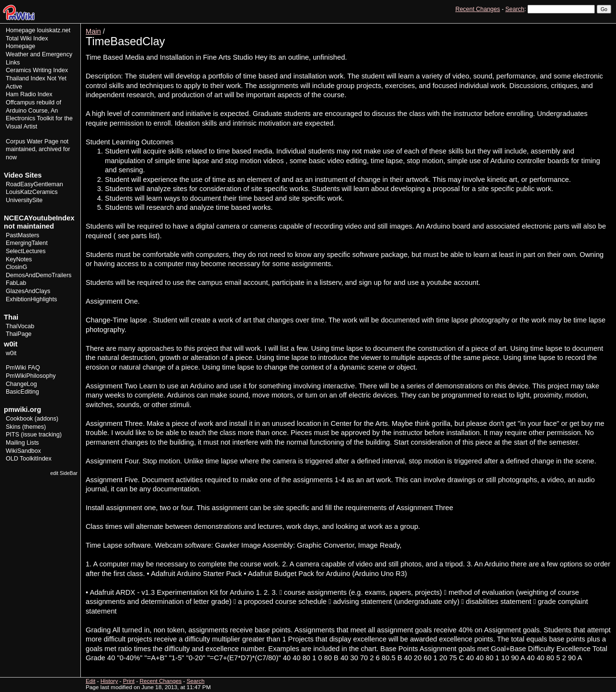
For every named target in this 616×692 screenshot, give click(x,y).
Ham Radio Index (29, 94)
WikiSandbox (23, 451)
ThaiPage (19, 334)
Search (515, 9)
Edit (562, 27)
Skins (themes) (26, 427)
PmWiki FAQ (23, 368)
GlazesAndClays (28, 291)
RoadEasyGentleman (34, 184)
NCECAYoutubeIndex (39, 218)
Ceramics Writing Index (37, 70)
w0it (11, 353)
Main (93, 31)
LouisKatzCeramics (32, 192)
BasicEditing (22, 392)
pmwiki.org (22, 410)
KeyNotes (19, 259)
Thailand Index (26, 78)
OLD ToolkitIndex (29, 459)
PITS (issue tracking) (34, 435)
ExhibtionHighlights (31, 299)
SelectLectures (26, 251)
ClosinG (17, 267)
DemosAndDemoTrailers (39, 275)
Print (603, 27)
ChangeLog (21, 384)
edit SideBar (64, 473)
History (582, 27)
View (545, 27)
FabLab (16, 283)
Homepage (20, 30)
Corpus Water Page (32, 141)
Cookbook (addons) (32, 419)
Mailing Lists (22, 443)
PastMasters (23, 235)
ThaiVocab (20, 326)
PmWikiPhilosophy (31, 376)
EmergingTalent (27, 243)
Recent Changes (478, 9)
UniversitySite (24, 200)
